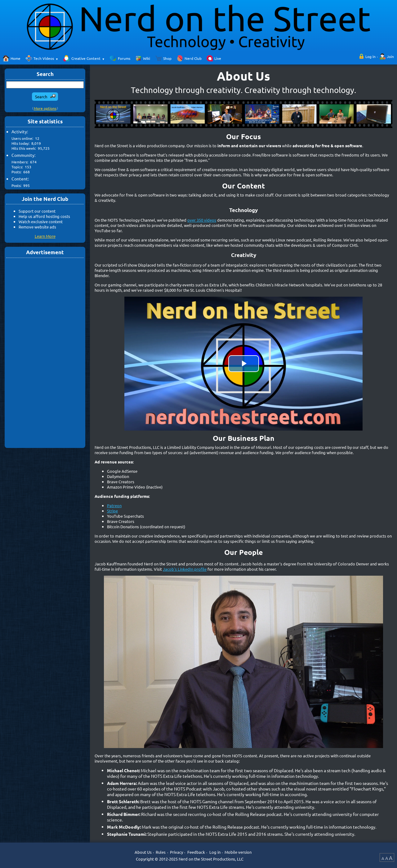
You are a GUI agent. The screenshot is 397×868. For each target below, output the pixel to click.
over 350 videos (202, 220)
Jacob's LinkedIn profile (185, 569)
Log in (370, 56)
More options (45, 108)
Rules (161, 852)
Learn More (45, 236)
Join (390, 56)
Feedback (196, 852)
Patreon (114, 505)
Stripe (112, 511)
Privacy (176, 852)
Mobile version (238, 852)
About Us (143, 852)
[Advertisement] (45, 352)
